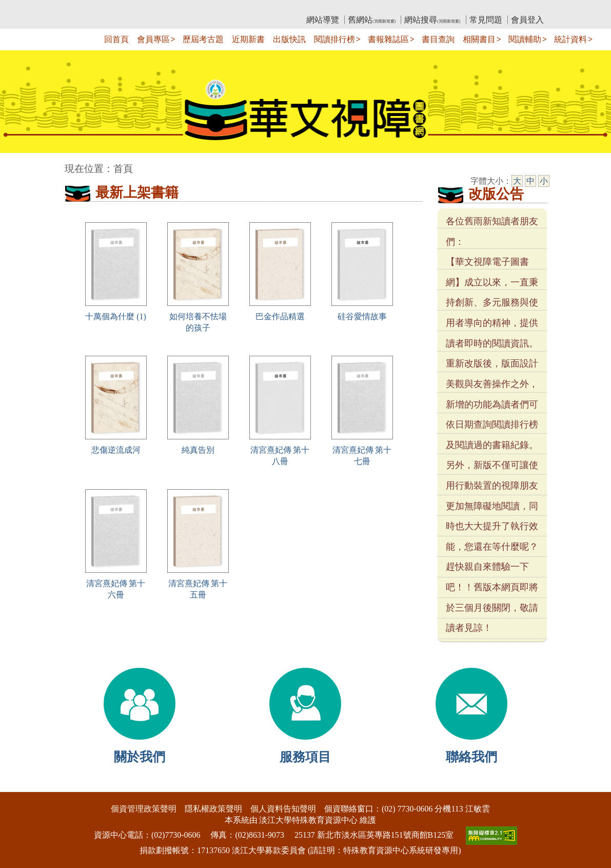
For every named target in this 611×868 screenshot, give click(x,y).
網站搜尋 (432, 20)
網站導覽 (323, 20)
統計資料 (570, 39)
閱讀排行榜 (334, 39)
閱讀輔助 (525, 39)
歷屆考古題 (203, 39)
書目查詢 (438, 39)
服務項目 (305, 757)
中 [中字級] (530, 181)
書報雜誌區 (388, 39)
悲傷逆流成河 (116, 450)
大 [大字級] (517, 181)
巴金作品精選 (280, 316)
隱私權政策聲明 (213, 809)
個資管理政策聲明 (144, 809)
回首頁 (116, 39)
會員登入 (527, 20)
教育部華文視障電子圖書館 (155, 8)
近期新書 (248, 39)
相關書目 (479, 39)
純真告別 (198, 450)
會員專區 (153, 39)
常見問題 (486, 20)
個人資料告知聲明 (283, 809)
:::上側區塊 (84, 8)
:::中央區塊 (20, 163)
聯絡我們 (471, 757)
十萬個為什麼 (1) (116, 316)
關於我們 (140, 757)
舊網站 (372, 20)
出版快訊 (289, 39)
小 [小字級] (544, 181)
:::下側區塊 (20, 785)
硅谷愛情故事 (362, 316)
